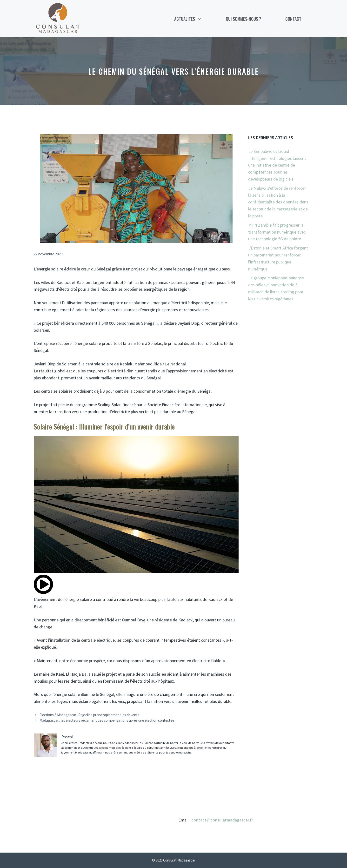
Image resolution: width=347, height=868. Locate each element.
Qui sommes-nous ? (244, 19)
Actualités (194, 19)
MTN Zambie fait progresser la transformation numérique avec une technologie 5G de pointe (277, 232)
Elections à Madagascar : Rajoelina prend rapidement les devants (89, 715)
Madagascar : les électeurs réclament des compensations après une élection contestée (107, 720)
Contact (293, 19)
